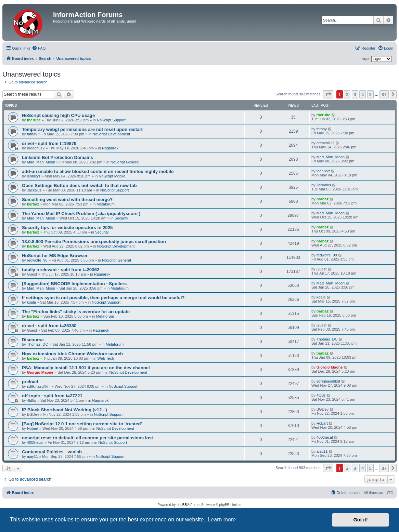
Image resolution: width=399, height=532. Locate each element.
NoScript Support (111, 120)
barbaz (33, 204)
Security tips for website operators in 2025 (67, 228)
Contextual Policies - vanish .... (55, 452)
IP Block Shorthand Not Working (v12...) (65, 410)
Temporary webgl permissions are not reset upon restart (82, 129)
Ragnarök (110, 148)
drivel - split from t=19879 (49, 143)
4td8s (32, 400)
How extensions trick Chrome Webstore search (72, 354)
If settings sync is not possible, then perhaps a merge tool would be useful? (103, 298)
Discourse (33, 340)
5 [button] (370, 94)
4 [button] (363, 94)
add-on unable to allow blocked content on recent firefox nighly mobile (98, 171)
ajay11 (33, 456)
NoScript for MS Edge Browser (55, 256)
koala (31, 302)
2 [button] (347, 94)
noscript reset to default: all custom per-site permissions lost (87, 438)
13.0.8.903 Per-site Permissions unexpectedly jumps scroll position (94, 242)
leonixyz (34, 176)
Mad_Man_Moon (41, 162)
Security (121, 218)
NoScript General (125, 162)
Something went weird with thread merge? (67, 199)
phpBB (182, 505)
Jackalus (34, 190)
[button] (328, 94)
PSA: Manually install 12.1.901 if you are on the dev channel (86, 368)
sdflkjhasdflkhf (39, 386)
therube (34, 120)
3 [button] (355, 94)
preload (30, 382)
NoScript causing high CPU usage (58, 115)
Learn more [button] (222, 520)
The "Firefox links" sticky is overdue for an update (76, 312)
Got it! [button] (361, 520)
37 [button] (384, 94)
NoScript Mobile (112, 176)
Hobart (33, 428)
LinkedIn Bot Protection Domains (57, 157)
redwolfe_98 (37, 260)
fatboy (32, 134)
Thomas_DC (38, 344)
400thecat (35, 442)
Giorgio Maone (40, 372)
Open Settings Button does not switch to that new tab (79, 185)
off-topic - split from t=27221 (52, 396)
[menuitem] (39, 48)
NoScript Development (111, 134)
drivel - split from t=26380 (49, 326)
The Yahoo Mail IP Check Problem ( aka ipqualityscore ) (81, 214)
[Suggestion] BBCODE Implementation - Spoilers (74, 284)
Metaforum (106, 204)
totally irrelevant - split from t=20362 (61, 270)
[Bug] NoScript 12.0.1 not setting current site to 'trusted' (82, 424)
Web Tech (106, 358)
